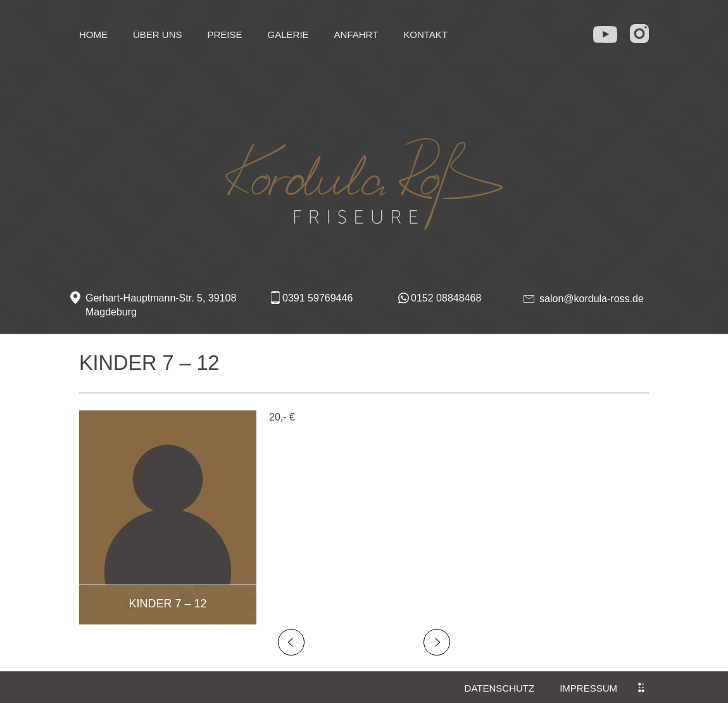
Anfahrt (356, 35)
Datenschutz (500, 688)
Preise (225, 35)
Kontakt (425, 35)
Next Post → (437, 642)
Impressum (588, 688)
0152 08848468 (446, 298)
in (641, 33)
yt (606, 31)
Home (93, 35)
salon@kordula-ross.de (592, 299)
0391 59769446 (317, 298)
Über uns (158, 35)
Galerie (288, 35)
